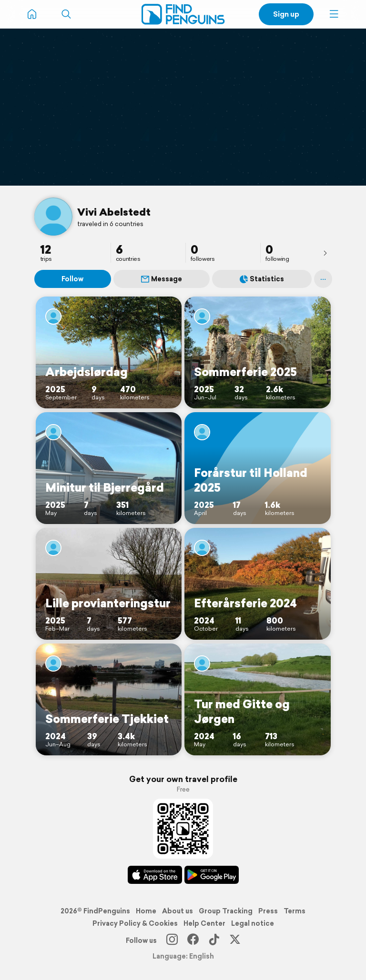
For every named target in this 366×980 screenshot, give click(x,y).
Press (268, 911)
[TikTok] (214, 940)
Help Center (204, 923)
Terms (295, 911)
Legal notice (253, 923)
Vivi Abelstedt (114, 212)
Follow (72, 279)
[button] (334, 14)
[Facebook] (193, 940)
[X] (235, 940)
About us (178, 911)
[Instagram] (172, 940)
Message (162, 279)
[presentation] (325, 253)
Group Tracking (226, 911)
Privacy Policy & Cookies (135, 923)
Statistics (262, 279)
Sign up (286, 14)
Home (146, 911)
